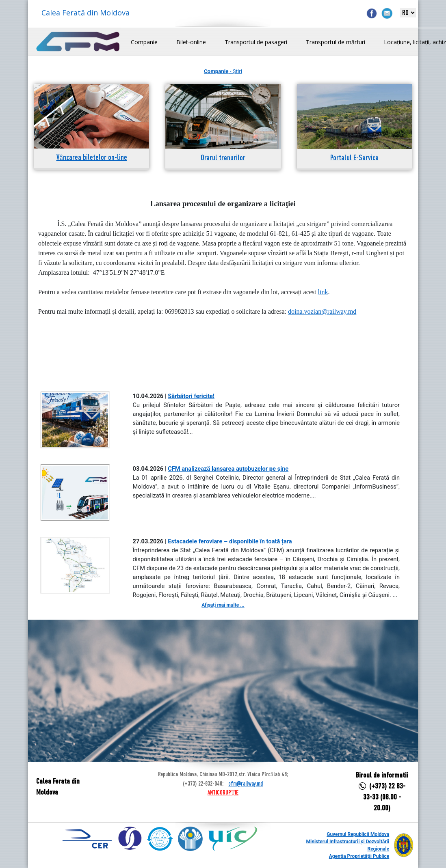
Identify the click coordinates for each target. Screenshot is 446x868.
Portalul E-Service (354, 158)
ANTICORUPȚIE (223, 793)
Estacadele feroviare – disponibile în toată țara (230, 541)
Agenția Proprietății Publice (359, 856)
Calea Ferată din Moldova (86, 13)
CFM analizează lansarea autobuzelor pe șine (228, 469)
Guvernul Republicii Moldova (358, 834)
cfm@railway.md (246, 784)
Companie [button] (144, 42)
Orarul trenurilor (223, 158)
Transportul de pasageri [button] (256, 42)
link (323, 292)
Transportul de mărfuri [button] (336, 42)
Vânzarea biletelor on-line (92, 158)
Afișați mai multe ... (223, 605)
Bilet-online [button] (191, 42)
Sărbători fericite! (191, 396)
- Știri (223, 71)
